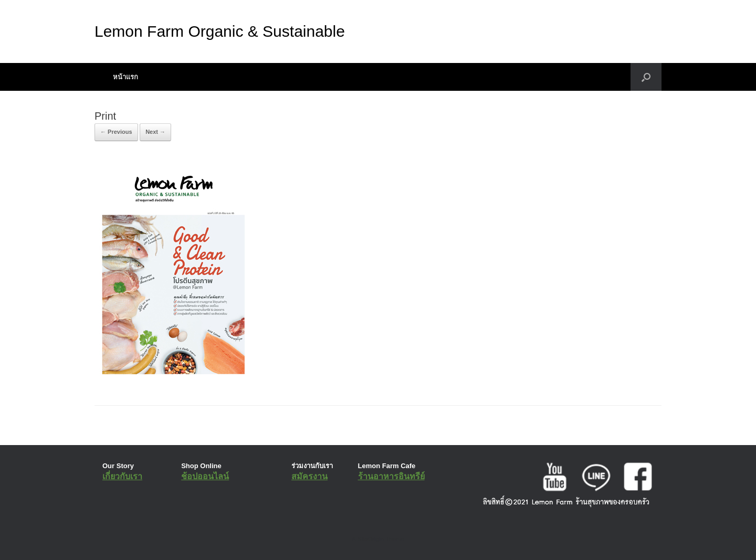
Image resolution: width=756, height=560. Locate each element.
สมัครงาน (309, 476)
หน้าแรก (125, 77)
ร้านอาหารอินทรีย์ (391, 476)
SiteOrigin (370, 539)
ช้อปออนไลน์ (205, 476)
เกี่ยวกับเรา (122, 476)
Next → (155, 132)
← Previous (116, 132)
